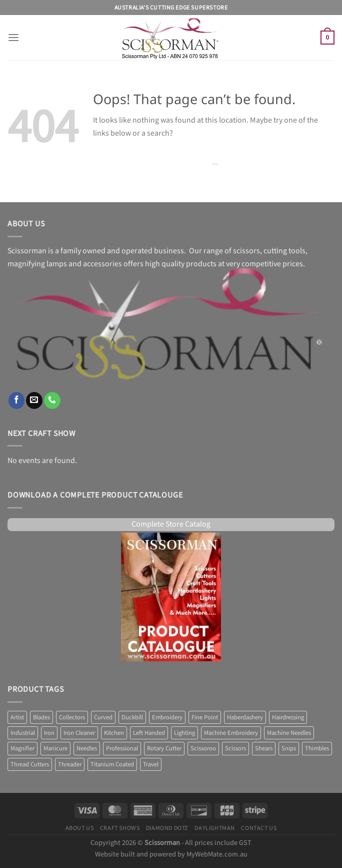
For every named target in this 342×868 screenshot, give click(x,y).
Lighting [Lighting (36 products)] (184, 733)
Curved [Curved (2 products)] (103, 717)
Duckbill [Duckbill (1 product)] (132, 717)
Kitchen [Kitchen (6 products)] (114, 733)
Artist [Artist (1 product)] (17, 717)
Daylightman (215, 828)
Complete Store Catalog (171, 524)
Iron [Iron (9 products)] (49, 733)
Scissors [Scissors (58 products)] (235, 748)
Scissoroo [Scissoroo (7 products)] (203, 748)
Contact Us (259, 828)
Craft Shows (120, 828)
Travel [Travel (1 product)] (151, 764)
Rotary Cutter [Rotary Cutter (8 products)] (164, 748)
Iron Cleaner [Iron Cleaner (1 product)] (79, 733)
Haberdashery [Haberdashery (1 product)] (245, 717)
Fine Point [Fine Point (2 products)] (205, 717)
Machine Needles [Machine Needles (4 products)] (289, 733)
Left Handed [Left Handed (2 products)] (149, 733)
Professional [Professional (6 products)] (122, 748)
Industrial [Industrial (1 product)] (23, 733)
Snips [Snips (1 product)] (289, 748)
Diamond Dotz (167, 828)
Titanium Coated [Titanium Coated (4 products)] (112, 764)
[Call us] (52, 400)
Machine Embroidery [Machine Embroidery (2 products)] (231, 733)
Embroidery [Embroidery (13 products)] (167, 717)
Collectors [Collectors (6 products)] (72, 717)
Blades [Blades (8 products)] (41, 717)
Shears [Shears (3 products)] (264, 748)
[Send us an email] (34, 400)
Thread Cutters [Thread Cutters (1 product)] (30, 764)
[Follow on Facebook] (17, 400)
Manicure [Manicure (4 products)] (55, 748)
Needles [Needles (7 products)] (87, 748)
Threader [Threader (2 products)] (70, 764)
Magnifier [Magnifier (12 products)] (22, 748)
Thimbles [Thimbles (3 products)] (317, 748)
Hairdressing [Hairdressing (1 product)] (288, 717)
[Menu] (13, 38)
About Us (80, 828)
